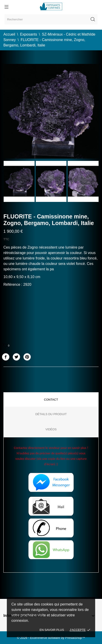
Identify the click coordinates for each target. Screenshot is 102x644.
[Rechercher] (51, 19)
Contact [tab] (51, 400)
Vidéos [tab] (51, 429)
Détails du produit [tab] (51, 414)
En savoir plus (52, 630)
